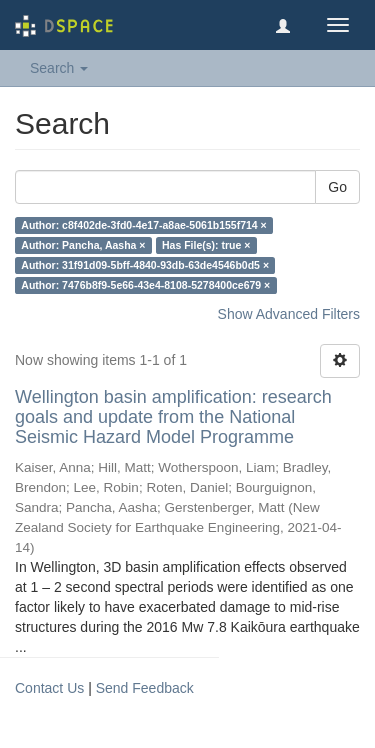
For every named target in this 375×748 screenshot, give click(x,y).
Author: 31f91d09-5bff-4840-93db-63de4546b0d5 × (145, 265)
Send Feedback (145, 688)
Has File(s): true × (206, 245)
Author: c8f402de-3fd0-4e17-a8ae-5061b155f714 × (143, 225)
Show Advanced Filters (289, 314)
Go (337, 187)
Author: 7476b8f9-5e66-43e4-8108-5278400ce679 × (145, 285)
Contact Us (49, 688)
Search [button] (59, 68)
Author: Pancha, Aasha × (83, 245)
